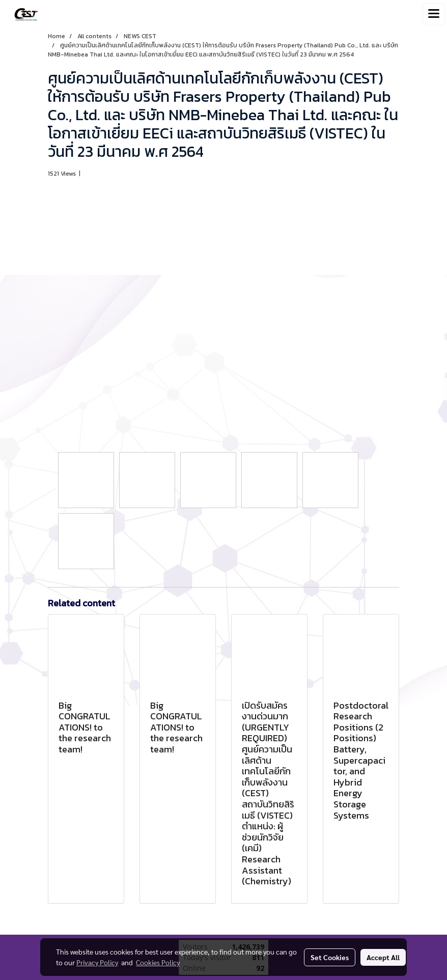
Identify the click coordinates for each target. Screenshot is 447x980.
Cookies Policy (158, 962)
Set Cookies (330, 957)
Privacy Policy (97, 962)
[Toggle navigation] (434, 14)
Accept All (383, 957)
